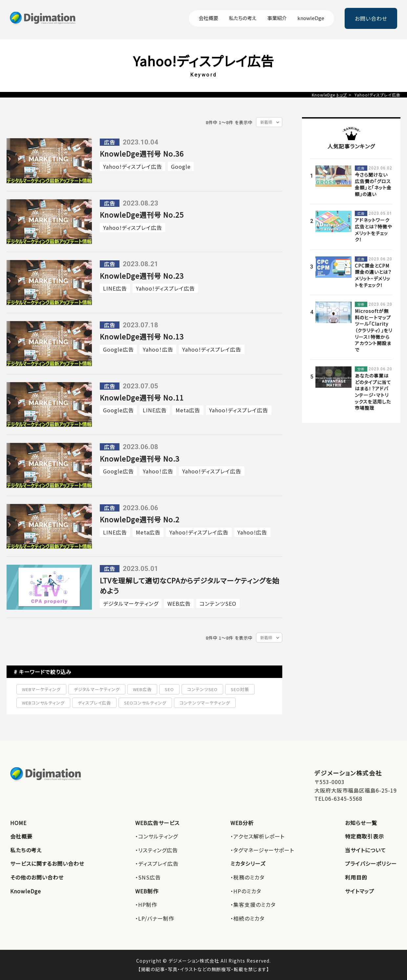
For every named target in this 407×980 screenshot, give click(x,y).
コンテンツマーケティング (205, 703)
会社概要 (208, 18)
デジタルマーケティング (131, 603)
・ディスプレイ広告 (157, 863)
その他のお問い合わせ (37, 877)
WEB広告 (179, 603)
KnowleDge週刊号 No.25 (142, 215)
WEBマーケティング (41, 689)
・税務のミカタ (247, 877)
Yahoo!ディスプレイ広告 (133, 166)
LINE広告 (115, 288)
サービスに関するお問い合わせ (47, 863)
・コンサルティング (157, 836)
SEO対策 (240, 689)
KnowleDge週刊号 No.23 (142, 276)
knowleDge (311, 18)
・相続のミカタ (247, 918)
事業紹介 (277, 18)
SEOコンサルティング (145, 703)
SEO (169, 689)
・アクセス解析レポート (257, 836)
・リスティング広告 (157, 850)
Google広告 (118, 349)
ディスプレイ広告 (94, 703)
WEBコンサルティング (43, 703)
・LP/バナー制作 (155, 918)
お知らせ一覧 (361, 823)
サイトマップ (360, 891)
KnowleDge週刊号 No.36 (142, 154)
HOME (18, 823)
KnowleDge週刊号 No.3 (140, 459)
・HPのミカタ (246, 891)
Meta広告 (188, 410)
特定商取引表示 (364, 836)
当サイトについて (365, 850)
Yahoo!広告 (252, 532)
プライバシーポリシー (371, 863)
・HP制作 (146, 904)
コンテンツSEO (218, 603)
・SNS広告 (148, 877)
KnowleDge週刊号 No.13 (142, 337)
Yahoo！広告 (158, 349)
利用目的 (356, 877)
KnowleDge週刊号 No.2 (140, 519)
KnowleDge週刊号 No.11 (142, 398)
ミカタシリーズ (248, 863)
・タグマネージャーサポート (262, 850)
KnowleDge (26, 891)
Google (181, 166)
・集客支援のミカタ (253, 904)
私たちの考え (243, 18)
